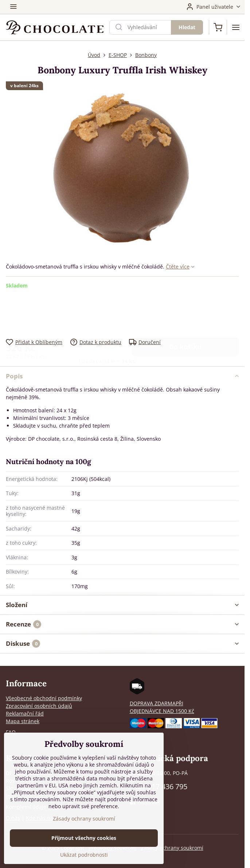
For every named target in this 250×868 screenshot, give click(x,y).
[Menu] (236, 27)
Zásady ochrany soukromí (172, 848)
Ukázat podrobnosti (84, 855)
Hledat (187, 27)
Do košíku (185, 309)
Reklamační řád (25, 713)
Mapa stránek (23, 721)
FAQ (11, 732)
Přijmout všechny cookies (84, 839)
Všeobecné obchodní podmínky (44, 698)
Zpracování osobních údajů (39, 706)
